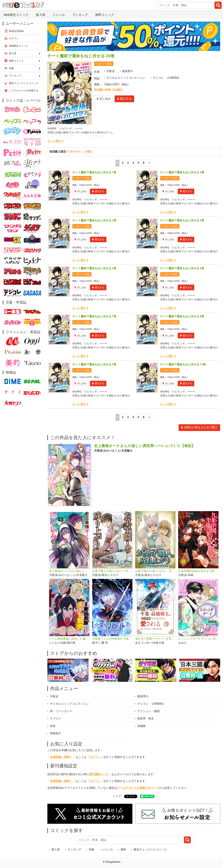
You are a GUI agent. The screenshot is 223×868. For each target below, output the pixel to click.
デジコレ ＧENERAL (166, 78)
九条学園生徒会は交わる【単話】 (198, 571)
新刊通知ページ (99, 774)
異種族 (141, 726)
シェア (117, 796)
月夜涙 (110, 71)
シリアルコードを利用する (24, 91)
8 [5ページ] (144, 163)
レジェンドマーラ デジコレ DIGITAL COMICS (198, 639)
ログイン (95, 757)
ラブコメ (55, 719)
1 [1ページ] (118, 163)
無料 (123, 850)
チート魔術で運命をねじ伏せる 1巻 (94, 172)
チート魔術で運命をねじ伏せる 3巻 (94, 220)
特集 (92, 850)
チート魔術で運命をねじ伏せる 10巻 (183, 365)
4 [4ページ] (133, 163)
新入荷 (41, 15)
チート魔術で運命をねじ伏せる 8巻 (182, 316)
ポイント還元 (105, 64)
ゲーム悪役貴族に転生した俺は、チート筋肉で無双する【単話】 (69, 639)
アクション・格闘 (148, 711)
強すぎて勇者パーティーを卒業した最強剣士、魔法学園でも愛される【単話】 (155, 639)
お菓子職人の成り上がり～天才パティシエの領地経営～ (155, 571)
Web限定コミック (16, 15)
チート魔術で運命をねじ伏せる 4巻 (182, 220)
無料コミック (105, 15)
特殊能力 (55, 733)
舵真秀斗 (128, 71)
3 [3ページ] (128, 163)
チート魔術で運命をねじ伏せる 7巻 (94, 316)
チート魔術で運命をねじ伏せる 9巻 (94, 365)
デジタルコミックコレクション (126, 78)
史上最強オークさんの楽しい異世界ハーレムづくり (69, 571)
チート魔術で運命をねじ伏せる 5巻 (94, 268)
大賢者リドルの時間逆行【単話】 (112, 639)
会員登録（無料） (61, 757)
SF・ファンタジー (61, 711)
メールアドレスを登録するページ (138, 788)
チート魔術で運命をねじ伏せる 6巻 (182, 268)
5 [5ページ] (138, 163)
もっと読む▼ (56, 141)
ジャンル (59, 15)
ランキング (80, 15)
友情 (53, 726)
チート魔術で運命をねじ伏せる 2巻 (182, 172)
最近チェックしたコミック (150, 850)
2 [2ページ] (123, 163)
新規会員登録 (16, 31)
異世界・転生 (146, 719)
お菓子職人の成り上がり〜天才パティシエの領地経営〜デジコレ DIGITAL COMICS (112, 571)
